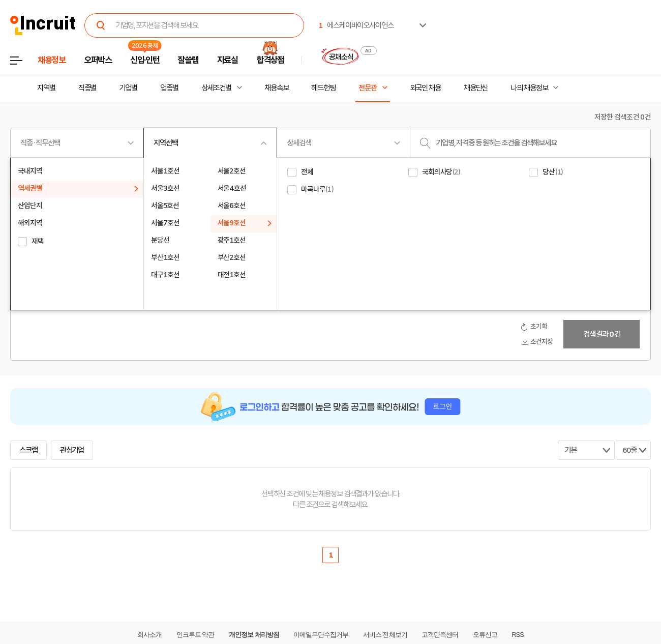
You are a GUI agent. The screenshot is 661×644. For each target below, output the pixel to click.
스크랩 (28, 450)
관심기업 (72, 450)
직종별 (87, 88)
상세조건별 (216, 88)
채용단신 (476, 88)
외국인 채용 (425, 88)
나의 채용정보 (529, 88)
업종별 (169, 88)
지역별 (46, 88)
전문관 (368, 88)
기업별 (128, 88)
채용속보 (277, 88)
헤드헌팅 (323, 88)
